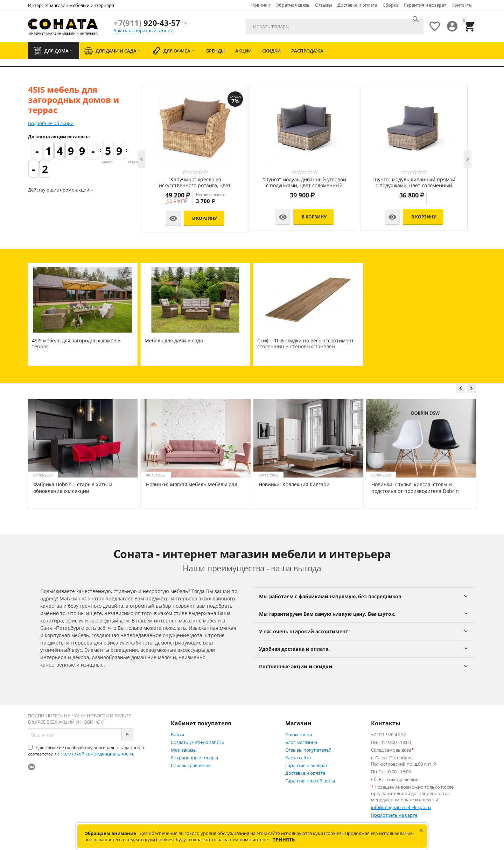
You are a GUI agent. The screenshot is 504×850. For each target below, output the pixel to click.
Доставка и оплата (357, 5)
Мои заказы (184, 750)
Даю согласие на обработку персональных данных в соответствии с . (86, 751)
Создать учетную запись (198, 742)
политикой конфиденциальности (97, 754)
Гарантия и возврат (425, 5)
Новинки (260, 5)
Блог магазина (301, 742)
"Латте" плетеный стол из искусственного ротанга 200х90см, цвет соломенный (180, 183)
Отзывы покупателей (308, 750)
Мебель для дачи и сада (174, 340)
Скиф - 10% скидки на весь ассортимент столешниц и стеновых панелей (306, 343)
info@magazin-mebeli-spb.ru (401, 807)
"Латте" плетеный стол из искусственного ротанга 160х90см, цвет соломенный (289, 183)
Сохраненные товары (194, 758)
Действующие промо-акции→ (61, 190)
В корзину (190, 218)
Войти (177, 734)
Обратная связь (293, 5)
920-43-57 (147, 23)
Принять (283, 839)
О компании (299, 734)
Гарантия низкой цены (310, 781)
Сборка (391, 5)
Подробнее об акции (51, 123)
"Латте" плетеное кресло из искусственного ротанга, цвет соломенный (399, 183)
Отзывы (324, 5)
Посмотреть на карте (394, 815)
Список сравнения (191, 765)
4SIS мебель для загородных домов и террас (76, 343)
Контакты (462, 5)
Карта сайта (298, 758)
